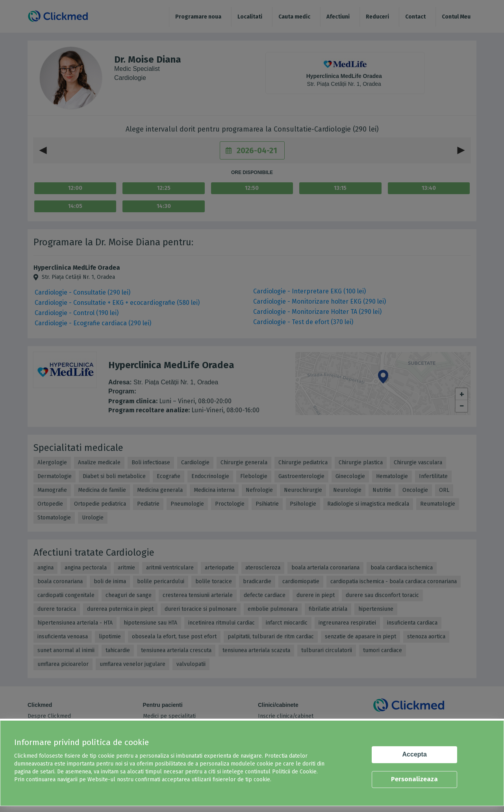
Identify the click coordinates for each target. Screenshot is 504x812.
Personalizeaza (414, 779)
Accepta (415, 754)
